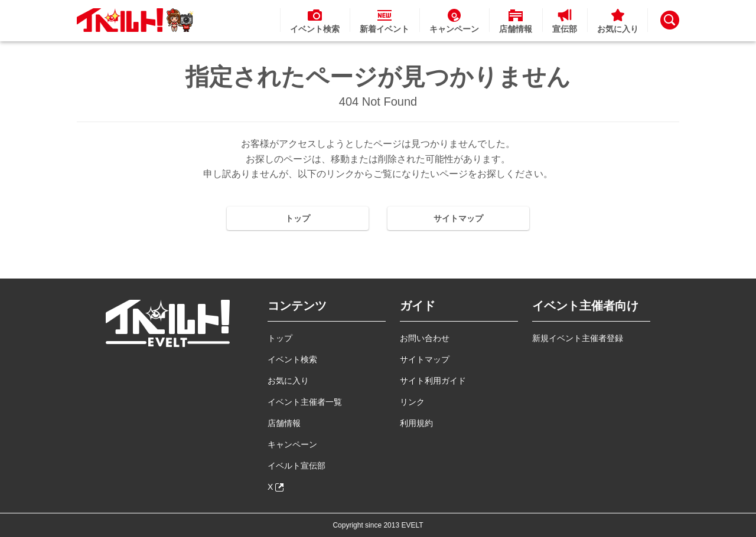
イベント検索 (292, 359)
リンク (412, 402)
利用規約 (416, 423)
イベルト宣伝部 (296, 466)
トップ (298, 218)
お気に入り (288, 381)
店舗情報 (284, 423)
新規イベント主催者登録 (578, 338)
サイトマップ (458, 218)
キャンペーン (292, 444)
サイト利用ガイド (433, 381)
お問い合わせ (425, 338)
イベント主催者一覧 (305, 402)
